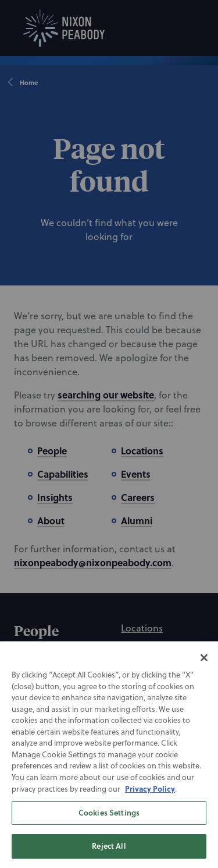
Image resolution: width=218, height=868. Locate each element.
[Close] (204, 673)
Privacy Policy (150, 804)
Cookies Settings (109, 827)
